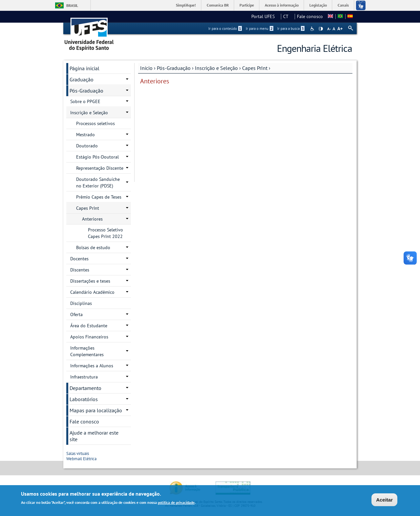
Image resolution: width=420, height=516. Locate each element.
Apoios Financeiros (89, 337)
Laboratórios (84, 399)
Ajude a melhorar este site (94, 436)
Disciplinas (81, 303)
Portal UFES (265, 16)
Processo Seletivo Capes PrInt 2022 (105, 233)
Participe (247, 5)
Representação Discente (100, 168)
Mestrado (85, 135)
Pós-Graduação (174, 68)
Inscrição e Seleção (216, 68)
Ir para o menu (260, 29)
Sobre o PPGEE (85, 101)
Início (146, 68)
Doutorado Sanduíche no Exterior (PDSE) (98, 183)
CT (288, 16)
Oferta (76, 314)
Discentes (80, 270)
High (321, 29)
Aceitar (384, 500)
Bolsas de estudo (93, 247)
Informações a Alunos (92, 366)
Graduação (82, 79)
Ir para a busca (291, 29)
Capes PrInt (255, 68)
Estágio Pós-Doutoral (97, 157)
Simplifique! (186, 5)
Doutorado (87, 146)
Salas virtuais (80, 453)
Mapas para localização (96, 410)
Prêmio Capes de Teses (99, 197)
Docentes (79, 259)
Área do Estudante (89, 326)
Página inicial (84, 68)
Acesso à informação (282, 5)
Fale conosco (310, 16)
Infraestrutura (84, 377)
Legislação (318, 5)
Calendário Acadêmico (92, 292)
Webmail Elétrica (83, 459)
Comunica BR (218, 5)
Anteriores (92, 219)
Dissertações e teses (90, 281)
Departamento (85, 388)
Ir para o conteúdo (225, 29)
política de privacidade (176, 503)
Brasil (72, 5)
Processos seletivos (95, 123)
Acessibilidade (313, 29)
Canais (343, 5)
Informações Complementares (87, 351)
